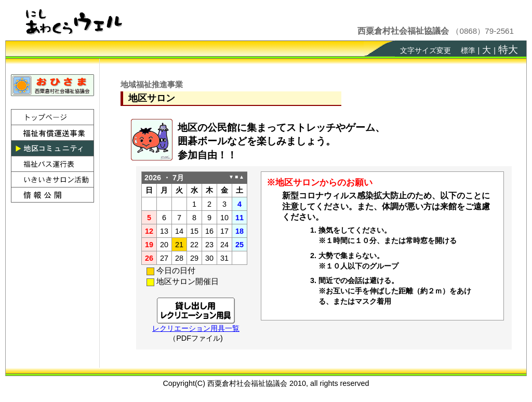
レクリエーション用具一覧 (196, 328)
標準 (468, 50)
